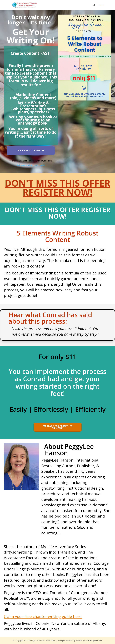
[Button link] (31, 151)
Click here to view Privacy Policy (31, 165)
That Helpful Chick (94, 640)
